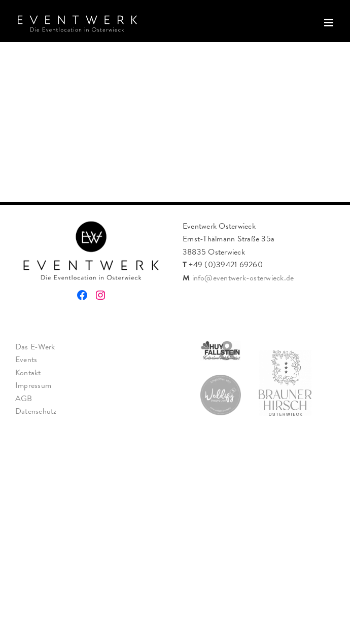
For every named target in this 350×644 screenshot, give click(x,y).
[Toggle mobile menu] (329, 23)
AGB (24, 399)
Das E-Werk (35, 347)
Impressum (33, 385)
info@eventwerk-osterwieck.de (243, 278)
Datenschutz (36, 411)
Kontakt (28, 373)
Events (26, 360)
